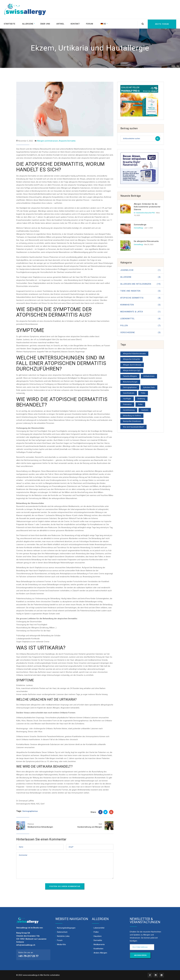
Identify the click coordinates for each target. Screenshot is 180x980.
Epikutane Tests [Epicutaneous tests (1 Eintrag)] (149, 387)
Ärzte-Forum (161, 23)
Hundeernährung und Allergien (90, 827)
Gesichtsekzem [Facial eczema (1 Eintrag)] (129, 393)
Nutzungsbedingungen (66, 928)
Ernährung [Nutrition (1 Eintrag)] (141, 399)
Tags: (19, 811)
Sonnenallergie (140, 225)
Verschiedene (141, 332)
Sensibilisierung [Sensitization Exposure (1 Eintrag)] (129, 410)
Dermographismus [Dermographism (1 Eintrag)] (130, 387)
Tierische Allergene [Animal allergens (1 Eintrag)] (130, 376)
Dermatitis (98, 940)
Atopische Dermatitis (67, 141)
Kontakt (76, 24)
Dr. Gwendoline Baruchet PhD (144, 213)
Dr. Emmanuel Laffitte (25, 801)
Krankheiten (141, 305)
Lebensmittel (141, 319)
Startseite (10, 24)
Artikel (61, 24)
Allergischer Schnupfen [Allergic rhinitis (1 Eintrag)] (131, 359)
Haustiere (98, 936)
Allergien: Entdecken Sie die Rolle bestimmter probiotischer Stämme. (147, 207)
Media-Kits (61, 944)
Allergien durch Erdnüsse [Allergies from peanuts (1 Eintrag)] (132, 365)
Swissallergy (138, 228)
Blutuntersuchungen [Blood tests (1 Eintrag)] (130, 382)
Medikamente (99, 944)
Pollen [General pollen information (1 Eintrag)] (143, 393)
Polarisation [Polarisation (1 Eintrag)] (127, 404)
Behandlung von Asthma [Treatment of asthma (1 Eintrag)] (132, 416)
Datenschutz (62, 932)
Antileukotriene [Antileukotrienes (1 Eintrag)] (149, 376)
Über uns (46, 24)
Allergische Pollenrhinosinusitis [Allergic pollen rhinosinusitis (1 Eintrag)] (134, 354)
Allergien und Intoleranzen (48, 141)
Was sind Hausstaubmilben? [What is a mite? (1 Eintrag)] (133, 427)
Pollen (141, 326)
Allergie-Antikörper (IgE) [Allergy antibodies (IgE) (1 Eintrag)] (132, 370)
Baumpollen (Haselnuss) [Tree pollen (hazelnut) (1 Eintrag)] (132, 421)
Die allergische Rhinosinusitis (146, 241)
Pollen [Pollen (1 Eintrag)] (140, 404)
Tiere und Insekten (141, 291)
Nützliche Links (63, 936)
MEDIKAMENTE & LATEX (141, 312)
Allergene (28, 24)
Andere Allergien (100, 953)
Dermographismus (30, 811)
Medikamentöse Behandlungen (40, 827)
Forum (90, 24)
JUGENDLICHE (141, 270)
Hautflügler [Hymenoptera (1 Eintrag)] (127, 399)
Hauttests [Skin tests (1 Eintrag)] (145, 410)
